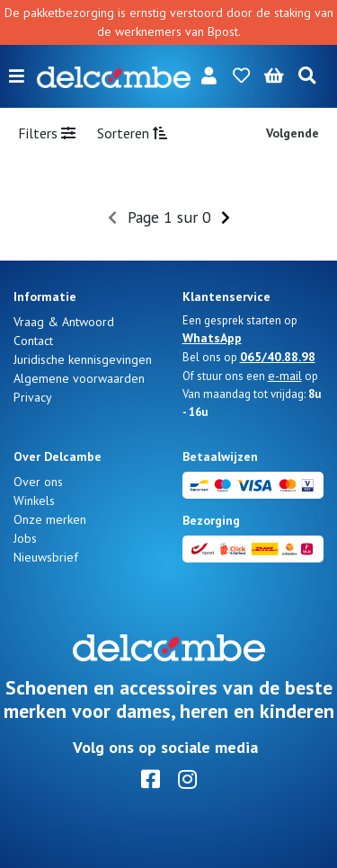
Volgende (293, 133)
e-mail (285, 376)
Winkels (34, 500)
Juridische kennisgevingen (83, 359)
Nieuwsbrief (46, 557)
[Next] (226, 217)
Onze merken (50, 519)
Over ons (38, 482)
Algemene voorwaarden (79, 378)
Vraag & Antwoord (64, 322)
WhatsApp (212, 338)
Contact (33, 341)
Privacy (33, 397)
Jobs (25, 538)
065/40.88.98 (278, 357)
